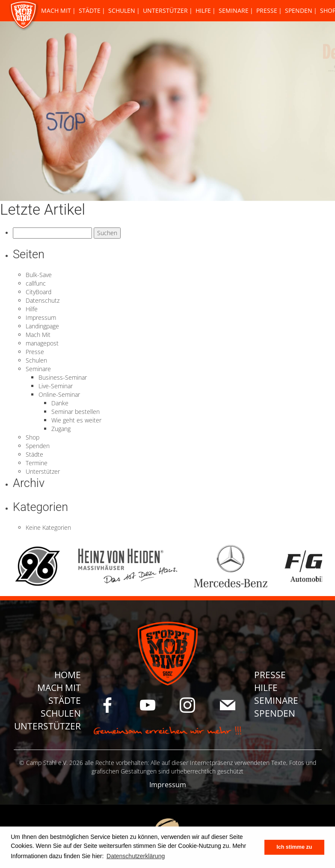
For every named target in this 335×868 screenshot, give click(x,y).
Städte (90, 10)
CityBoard (39, 292)
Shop (33, 437)
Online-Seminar (59, 394)
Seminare (234, 10)
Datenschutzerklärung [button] (136, 856)
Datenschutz (43, 300)
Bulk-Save (39, 275)
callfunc (36, 283)
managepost (42, 343)
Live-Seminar (56, 386)
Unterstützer (165, 10)
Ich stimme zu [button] (294, 847)
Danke (60, 403)
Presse (267, 10)
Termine (37, 463)
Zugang (61, 429)
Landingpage (42, 326)
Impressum (41, 317)
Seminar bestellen (76, 412)
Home (68, 675)
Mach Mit (56, 10)
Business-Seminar (63, 377)
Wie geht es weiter (76, 420)
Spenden (299, 10)
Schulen (122, 10)
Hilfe (203, 10)
